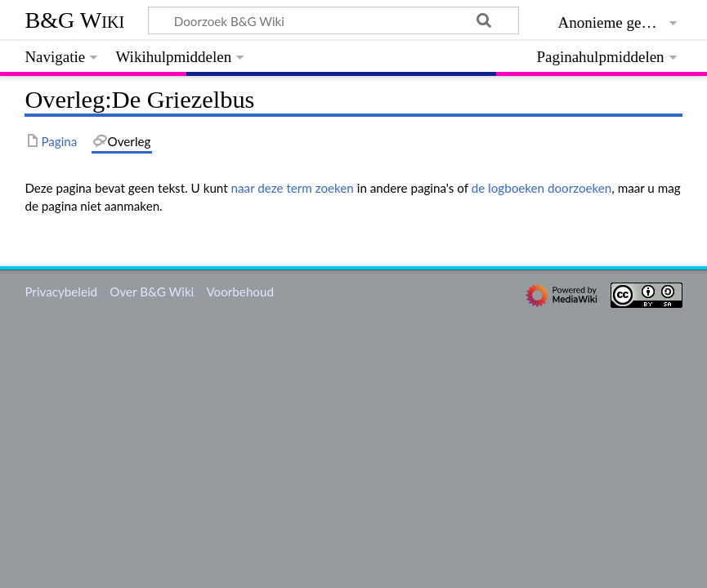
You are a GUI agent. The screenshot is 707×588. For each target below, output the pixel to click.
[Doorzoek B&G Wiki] (333, 20)
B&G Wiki (74, 20)
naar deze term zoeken (293, 188)
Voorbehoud (239, 292)
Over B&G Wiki (152, 292)
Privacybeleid (61, 292)
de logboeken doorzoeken (542, 188)
